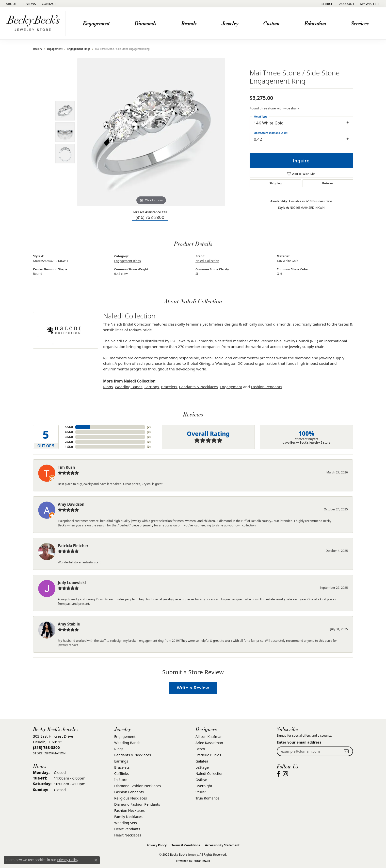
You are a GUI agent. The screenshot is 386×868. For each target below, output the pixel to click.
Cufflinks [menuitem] (121, 773)
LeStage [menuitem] (202, 767)
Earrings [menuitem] (121, 761)
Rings (108, 387)
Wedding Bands (129, 387)
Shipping (276, 183)
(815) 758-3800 (150, 217)
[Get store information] (49, 753)
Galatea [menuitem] (202, 761)
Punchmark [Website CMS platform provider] (202, 861)
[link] (11, 4)
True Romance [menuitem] (207, 798)
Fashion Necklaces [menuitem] (129, 810)
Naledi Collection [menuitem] (209, 773)
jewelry (38, 49)
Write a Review (193, 688)
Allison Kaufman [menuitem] (209, 737)
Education (315, 23)
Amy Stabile (69, 624)
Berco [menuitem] (200, 749)
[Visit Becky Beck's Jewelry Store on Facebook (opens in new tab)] (279, 774)
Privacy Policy (157, 845)
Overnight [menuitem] (204, 786)
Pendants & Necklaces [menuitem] (133, 755)
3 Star (69, 437)
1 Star (69, 447)
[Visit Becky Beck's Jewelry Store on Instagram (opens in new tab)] (285, 774)
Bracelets (169, 387)
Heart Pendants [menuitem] (127, 829)
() (149, 427)
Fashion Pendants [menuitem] (129, 792)
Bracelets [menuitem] (122, 767)
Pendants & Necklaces (198, 387)
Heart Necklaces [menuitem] (128, 835)
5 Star (69, 427)
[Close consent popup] (96, 860)
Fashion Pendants (266, 387)
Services (360, 23)
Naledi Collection (207, 261)
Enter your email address (299, 742)
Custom (271, 23)
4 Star (69, 432)
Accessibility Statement (222, 845)
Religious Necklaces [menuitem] (131, 798)
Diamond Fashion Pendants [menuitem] (137, 804)
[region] (151, 132)
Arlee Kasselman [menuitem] (209, 743)
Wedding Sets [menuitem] (126, 823)
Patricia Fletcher (73, 546)
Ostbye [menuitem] (201, 780)
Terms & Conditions (186, 845)
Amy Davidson (71, 504)
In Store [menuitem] (121, 780)
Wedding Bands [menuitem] (127, 743)
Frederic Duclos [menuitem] (208, 755)
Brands (189, 23)
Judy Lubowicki (72, 583)
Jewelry (230, 23)
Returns (328, 183)
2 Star (69, 442)
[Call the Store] (46, 747)
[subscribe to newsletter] (346, 751)
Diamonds (145, 23)
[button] (327, 4)
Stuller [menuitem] (201, 792)
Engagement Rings (79, 49)
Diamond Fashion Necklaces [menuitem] (138, 786)
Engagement (96, 23)
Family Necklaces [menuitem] (128, 817)
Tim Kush (66, 467)
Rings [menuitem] (119, 749)
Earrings (152, 387)
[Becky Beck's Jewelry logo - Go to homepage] (34, 23)
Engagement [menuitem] (125, 737)
